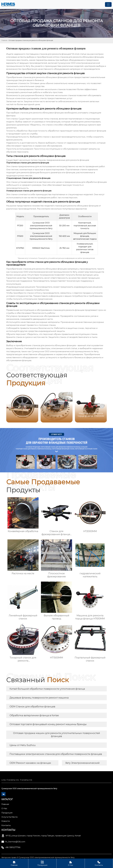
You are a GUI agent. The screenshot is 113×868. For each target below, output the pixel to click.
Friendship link (13, 780)
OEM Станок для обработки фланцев (32, 707)
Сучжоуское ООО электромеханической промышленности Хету (44, 272)
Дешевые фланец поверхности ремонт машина (39, 698)
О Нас (71, 863)
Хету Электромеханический (82, 763)
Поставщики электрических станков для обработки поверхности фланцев (56, 754)
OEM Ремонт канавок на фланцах (30, 763)
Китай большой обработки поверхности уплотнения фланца (47, 689)
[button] (102, 406)
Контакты (99, 863)
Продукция (42, 863)
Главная (4, 40)
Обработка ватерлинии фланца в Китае (34, 715)
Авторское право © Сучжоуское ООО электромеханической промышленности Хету (38, 857)
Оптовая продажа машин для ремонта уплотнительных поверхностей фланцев (56, 735)
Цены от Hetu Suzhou (23, 745)
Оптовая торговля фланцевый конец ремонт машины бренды (48, 724)
